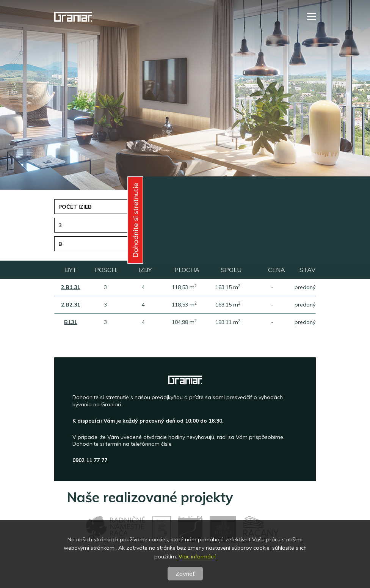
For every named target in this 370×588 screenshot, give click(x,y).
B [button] (60, 244)
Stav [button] (202, 244)
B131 (71, 322)
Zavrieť (185, 574)
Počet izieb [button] (75, 207)
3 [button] (60, 225)
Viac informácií (197, 557)
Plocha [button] (206, 225)
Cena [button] (202, 207)
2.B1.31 (71, 287)
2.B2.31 (71, 305)
